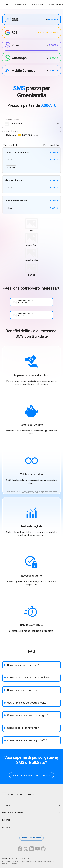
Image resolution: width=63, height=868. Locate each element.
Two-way (11, 167)
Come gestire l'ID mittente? (23, 728)
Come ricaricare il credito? (22, 690)
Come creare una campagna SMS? (27, 740)
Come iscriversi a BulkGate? (23, 665)
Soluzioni (19, 5)
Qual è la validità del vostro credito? (27, 703)
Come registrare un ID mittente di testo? (30, 677)
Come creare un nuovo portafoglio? (27, 715)
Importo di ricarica (11, 131)
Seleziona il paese (12, 120)
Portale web (38, 5)
